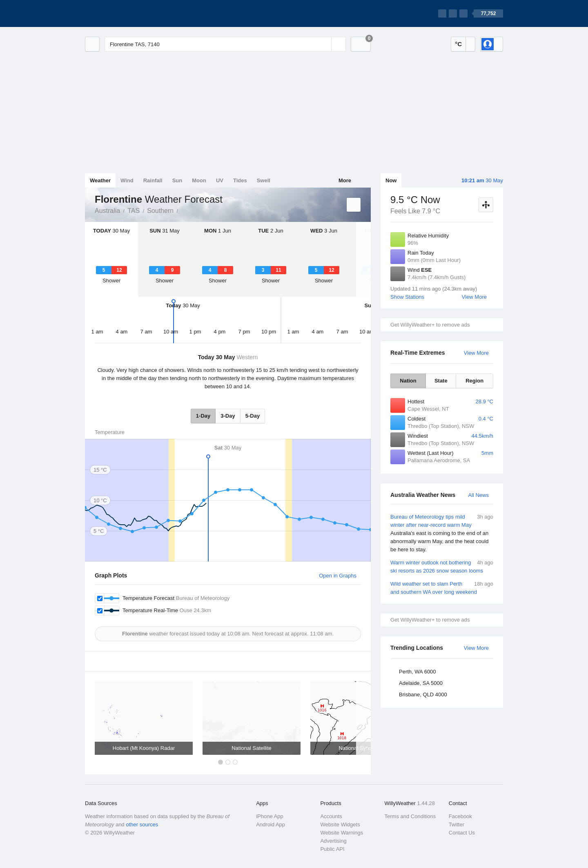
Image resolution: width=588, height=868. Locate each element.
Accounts (331, 816)
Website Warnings (342, 833)
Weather (100, 180)
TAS (134, 211)
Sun (177, 180)
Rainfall (153, 180)
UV (220, 180)
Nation (408, 381)
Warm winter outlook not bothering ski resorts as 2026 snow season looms (442, 566)
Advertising (333, 841)
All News (478, 495)
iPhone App (270, 816)
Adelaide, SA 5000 (421, 683)
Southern (160, 211)
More (345, 180)
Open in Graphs (338, 576)
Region (474, 381)
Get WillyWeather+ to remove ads (430, 325)
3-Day (228, 416)
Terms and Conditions (410, 816)
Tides (240, 180)
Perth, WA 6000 (418, 672)
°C (458, 44)
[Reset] (324, 44)
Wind (127, 180)
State (441, 381)
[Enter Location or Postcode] (225, 44)
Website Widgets (340, 824)
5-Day (253, 416)
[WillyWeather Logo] (123, 13)
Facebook (460, 816)
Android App (271, 824)
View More (474, 297)
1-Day (203, 416)
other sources (142, 824)
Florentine (183, 210)
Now (391, 180)
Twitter (457, 824)
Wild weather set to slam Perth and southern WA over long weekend (442, 587)
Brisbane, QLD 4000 (423, 695)
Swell (264, 180)
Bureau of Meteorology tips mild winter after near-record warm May (442, 533)
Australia (107, 211)
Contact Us (462, 833)
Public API (332, 849)
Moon (199, 180)
